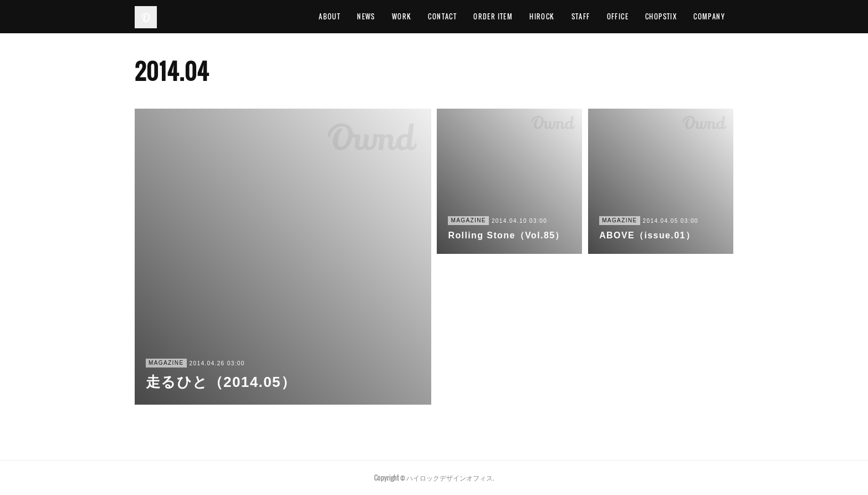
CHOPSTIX (661, 16)
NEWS (366, 16)
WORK (402, 16)
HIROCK (542, 16)
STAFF (581, 16)
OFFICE (618, 16)
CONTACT (442, 16)
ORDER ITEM (493, 16)
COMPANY (709, 16)
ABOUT (330, 16)
